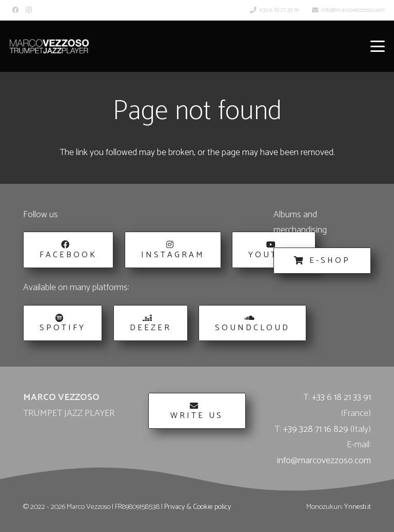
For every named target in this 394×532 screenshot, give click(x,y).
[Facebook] (16, 10)
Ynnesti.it (358, 507)
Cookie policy (212, 507)
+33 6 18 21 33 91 (341, 397)
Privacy (174, 507)
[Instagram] (28, 10)
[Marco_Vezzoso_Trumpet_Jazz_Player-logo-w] (49, 46)
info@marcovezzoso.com (324, 461)
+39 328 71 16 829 (316, 429)
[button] (378, 46)
